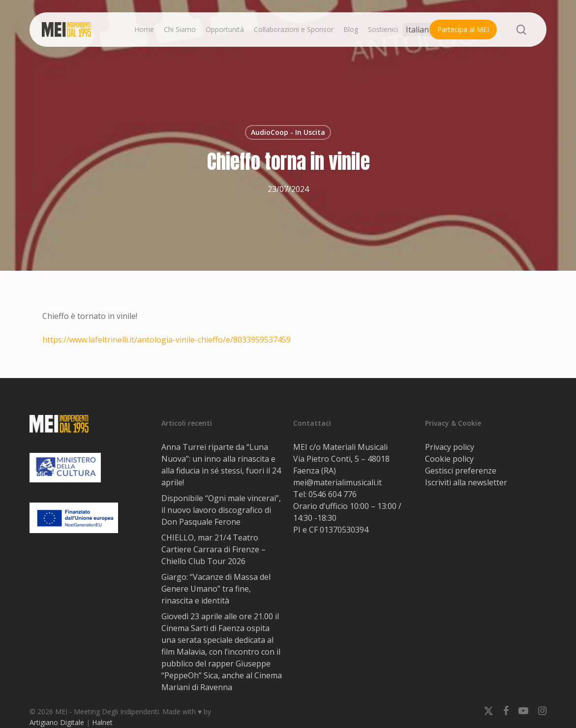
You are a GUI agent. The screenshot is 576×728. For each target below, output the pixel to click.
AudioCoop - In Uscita (288, 132)
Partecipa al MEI (463, 29)
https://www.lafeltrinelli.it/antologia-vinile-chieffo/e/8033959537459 (167, 340)
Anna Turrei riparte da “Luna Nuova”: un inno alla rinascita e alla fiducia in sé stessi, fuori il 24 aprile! (221, 465)
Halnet (102, 722)
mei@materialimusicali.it (337, 482)
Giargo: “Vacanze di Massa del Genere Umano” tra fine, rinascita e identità (216, 589)
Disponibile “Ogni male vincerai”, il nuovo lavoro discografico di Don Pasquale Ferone (221, 510)
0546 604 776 (333, 494)
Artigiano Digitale (57, 722)
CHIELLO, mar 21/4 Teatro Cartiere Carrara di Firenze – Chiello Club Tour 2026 (213, 549)
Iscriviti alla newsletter (466, 482)
